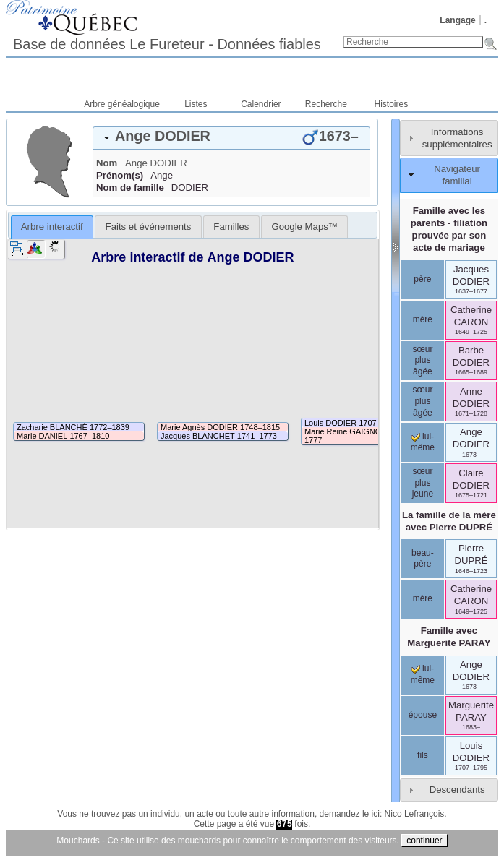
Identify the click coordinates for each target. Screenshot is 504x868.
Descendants (457, 790)
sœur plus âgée (422, 360)
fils (423, 755)
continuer (424, 841)
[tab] (231, 138)
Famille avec (449, 637)
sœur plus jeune (423, 482)
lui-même (423, 442)
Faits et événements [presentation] (149, 227)
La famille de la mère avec (449, 521)
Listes (196, 104)
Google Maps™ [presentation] (304, 227)
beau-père (423, 559)
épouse (423, 715)
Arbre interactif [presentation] (52, 227)
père (422, 279)
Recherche (326, 104)
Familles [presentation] (231, 227)
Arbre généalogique (122, 104)
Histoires (392, 104)
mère (423, 319)
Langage (457, 20)
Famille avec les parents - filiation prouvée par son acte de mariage (449, 229)
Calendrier (261, 104)
